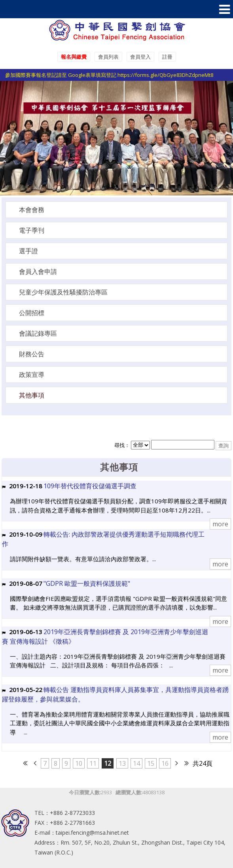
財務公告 (32, 354)
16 (165, 763)
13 (122, 763)
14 (136, 763)
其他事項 (32, 395)
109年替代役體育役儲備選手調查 (90, 486)
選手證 (28, 251)
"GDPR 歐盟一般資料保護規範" (87, 583)
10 (79, 763)
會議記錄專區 (38, 333)
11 (93, 763)
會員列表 (108, 57)
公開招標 (32, 313)
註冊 (167, 57)
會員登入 (140, 57)
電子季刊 (32, 230)
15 (151, 763)
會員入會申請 (38, 271)
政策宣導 (32, 375)
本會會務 (32, 210)
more (220, 524)
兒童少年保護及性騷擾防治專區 (63, 292)
